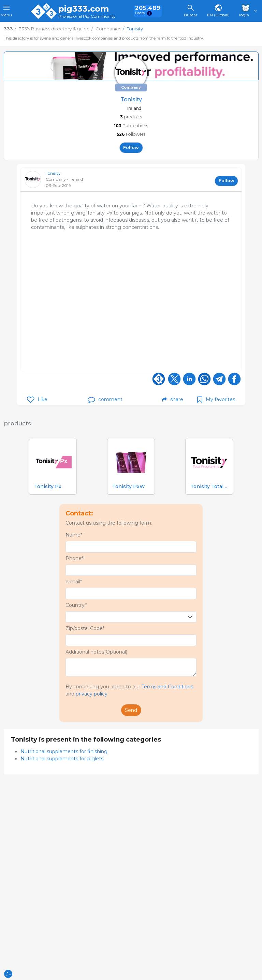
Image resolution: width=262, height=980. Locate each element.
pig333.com (84, 9)
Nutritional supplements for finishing (64, 751)
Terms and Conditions (167, 687)
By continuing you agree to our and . (129, 690)
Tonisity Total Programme (209, 487)
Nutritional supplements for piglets (62, 759)
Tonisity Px (48, 487)
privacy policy (92, 694)
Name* (74, 535)
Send (131, 710)
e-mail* (74, 582)
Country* (76, 605)
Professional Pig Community (87, 17)
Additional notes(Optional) (96, 652)
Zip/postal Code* (85, 628)
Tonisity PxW (129, 487)
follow (131, 148)
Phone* (74, 558)
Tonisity (53, 173)
